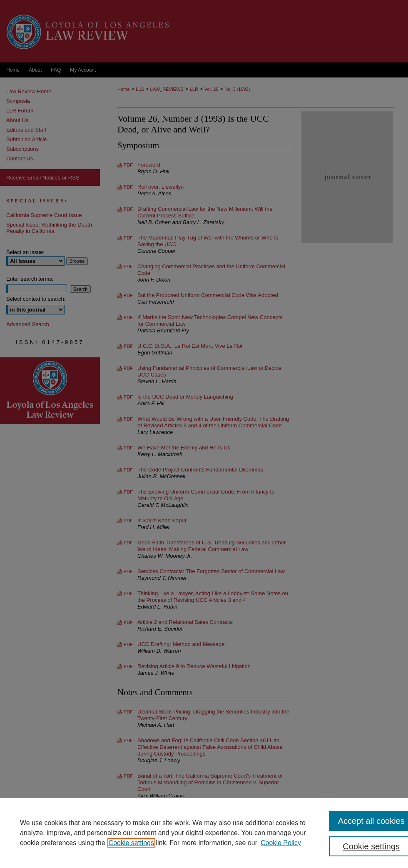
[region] (204, 833)
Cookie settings (131, 843)
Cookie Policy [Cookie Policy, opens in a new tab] (281, 843)
